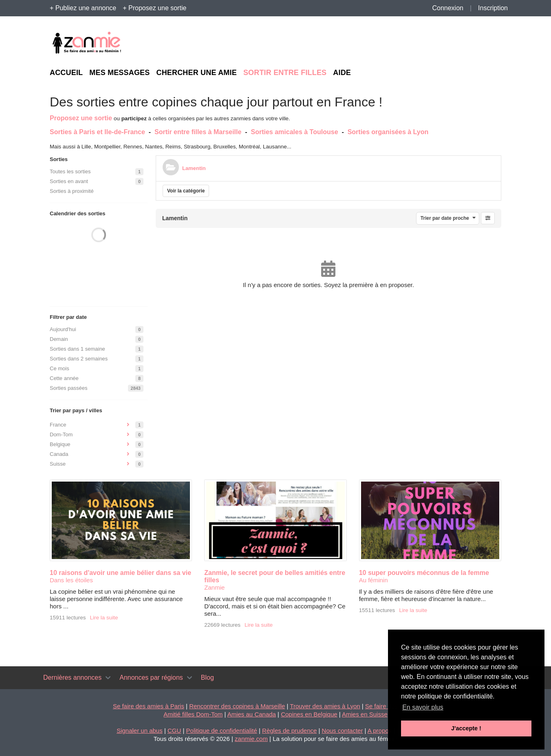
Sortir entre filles (285, 73)
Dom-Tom (61, 434)
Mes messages (119, 73)
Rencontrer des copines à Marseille (237, 706)
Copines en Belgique (309, 714)
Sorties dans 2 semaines (79, 359)
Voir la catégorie (186, 191)
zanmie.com (251, 739)
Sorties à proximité (72, 191)
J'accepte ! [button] (466, 728)
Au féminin (374, 580)
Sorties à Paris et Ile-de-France (97, 132)
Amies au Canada (252, 714)
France (58, 425)
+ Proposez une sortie (154, 8)
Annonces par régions (151, 678)
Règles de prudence (289, 731)
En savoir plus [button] (423, 707)
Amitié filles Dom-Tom (193, 714)
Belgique (60, 444)
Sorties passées (69, 388)
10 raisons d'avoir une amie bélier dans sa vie (120, 573)
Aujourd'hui (63, 329)
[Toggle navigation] (108, 678)
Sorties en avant (69, 181)
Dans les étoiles (71, 580)
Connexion (448, 8)
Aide (342, 73)
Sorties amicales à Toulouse (295, 132)
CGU (174, 731)
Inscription (493, 8)
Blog (207, 678)
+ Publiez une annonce (83, 8)
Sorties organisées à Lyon (388, 132)
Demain (59, 339)
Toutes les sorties (70, 171)
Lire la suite (104, 618)
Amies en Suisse (365, 714)
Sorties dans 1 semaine (77, 349)
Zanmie (214, 587)
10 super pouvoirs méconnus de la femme (424, 573)
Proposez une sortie (81, 118)
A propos (380, 731)
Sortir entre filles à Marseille (198, 132)
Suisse (58, 464)
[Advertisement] (426, 43)
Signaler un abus (140, 731)
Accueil (66, 73)
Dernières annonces (72, 678)
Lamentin (194, 168)
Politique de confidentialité (222, 731)
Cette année (64, 378)
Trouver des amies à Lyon (325, 706)
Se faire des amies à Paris (149, 706)
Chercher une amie (196, 73)
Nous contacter (343, 731)
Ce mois (60, 368)
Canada (59, 454)
